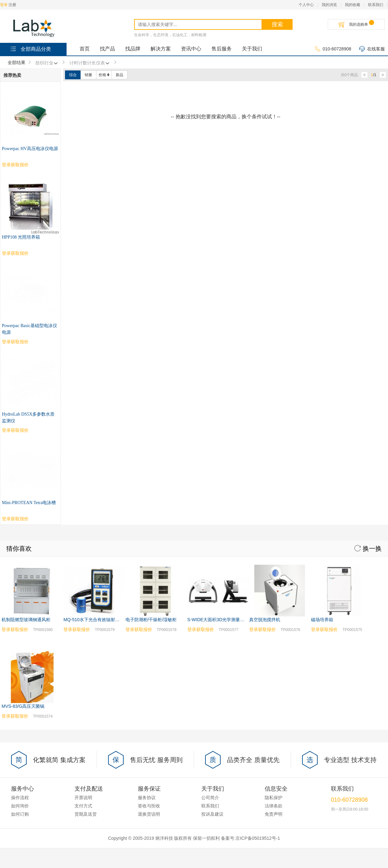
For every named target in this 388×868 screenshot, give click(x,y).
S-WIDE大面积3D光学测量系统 (218, 448)
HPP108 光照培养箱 (21, 237)
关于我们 (252, 49)
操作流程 (20, 626)
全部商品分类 (30, 49)
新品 (120, 75)
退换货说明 (149, 643)
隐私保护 (274, 626)
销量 (88, 75)
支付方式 (83, 635)
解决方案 (161, 49)
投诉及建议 (212, 643)
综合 (73, 75)
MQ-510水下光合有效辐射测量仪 (96, 448)
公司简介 (210, 626)
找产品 (107, 49)
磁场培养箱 (322, 448)
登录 (4, 5)
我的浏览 (329, 5)
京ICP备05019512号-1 (258, 667)
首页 (85, 49)
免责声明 (274, 643)
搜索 (277, 24)
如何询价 (20, 635)
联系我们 (376, 5)
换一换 (368, 377)
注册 (12, 5)
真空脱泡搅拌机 (265, 448)
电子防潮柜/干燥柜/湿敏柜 (151, 448)
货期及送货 (86, 643)
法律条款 (274, 635)
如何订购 (20, 643)
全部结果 (16, 62)
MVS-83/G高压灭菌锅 (23, 535)
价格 (104, 75)
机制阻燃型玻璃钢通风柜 (26, 448)
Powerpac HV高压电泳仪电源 (30, 149)
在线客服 (372, 49)
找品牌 (133, 49)
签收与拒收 (149, 635)
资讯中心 (191, 49)
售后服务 (222, 49)
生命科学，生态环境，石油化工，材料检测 (170, 35)
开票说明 (83, 626)
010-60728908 (333, 49)
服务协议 (147, 626)
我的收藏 (352, 5)
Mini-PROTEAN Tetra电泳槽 (29, 331)
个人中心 (306, 5)
